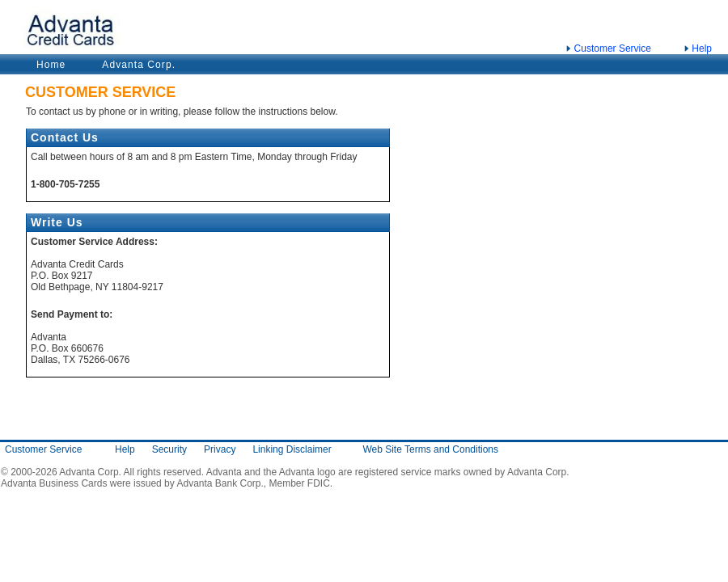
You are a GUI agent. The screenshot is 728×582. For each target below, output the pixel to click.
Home (51, 65)
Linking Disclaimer (292, 449)
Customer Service (613, 48)
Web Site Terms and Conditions (430, 449)
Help (702, 48)
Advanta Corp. (139, 65)
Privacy (220, 449)
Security (169, 449)
